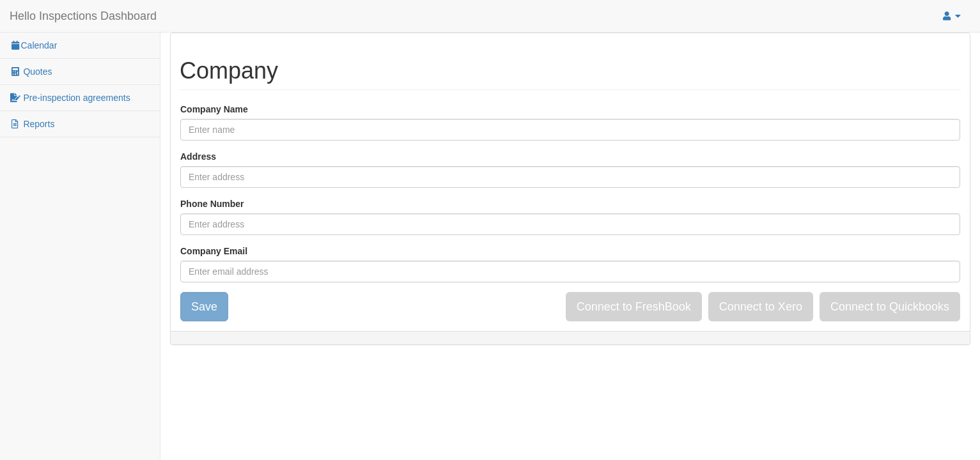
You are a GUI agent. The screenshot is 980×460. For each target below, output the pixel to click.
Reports (32, 124)
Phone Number (212, 204)
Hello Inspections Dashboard (83, 16)
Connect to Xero (761, 307)
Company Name (214, 109)
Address (198, 157)
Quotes (31, 72)
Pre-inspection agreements (70, 98)
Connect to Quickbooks (890, 307)
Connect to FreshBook (634, 307)
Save (204, 307)
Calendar (33, 45)
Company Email (214, 251)
